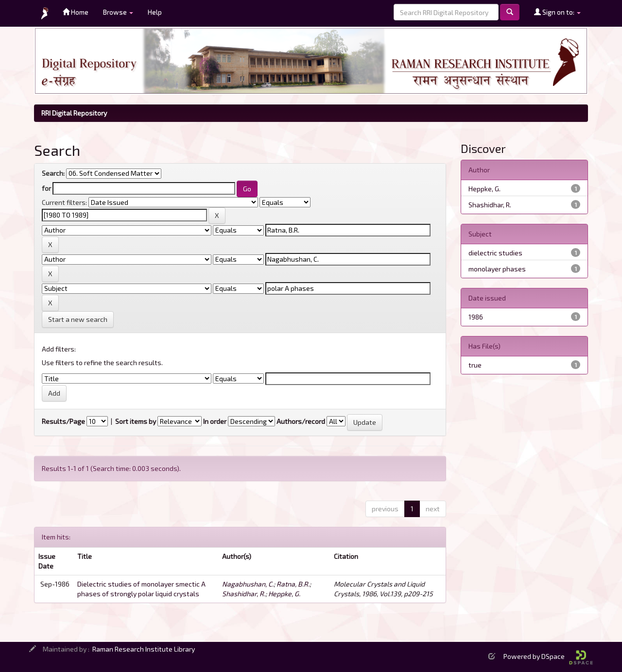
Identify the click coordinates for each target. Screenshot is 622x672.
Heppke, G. (284, 594)
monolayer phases (497, 269)
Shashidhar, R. (244, 594)
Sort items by (136, 421)
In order (215, 421)
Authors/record (301, 421)
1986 (476, 317)
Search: (53, 173)
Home (76, 12)
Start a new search (78, 319)
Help (155, 12)
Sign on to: (557, 12)
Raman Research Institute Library (144, 649)
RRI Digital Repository (74, 113)
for (46, 188)
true (475, 365)
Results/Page (63, 421)
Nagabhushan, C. (248, 584)
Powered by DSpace (548, 656)
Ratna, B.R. (293, 584)
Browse (118, 12)
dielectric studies (495, 253)
